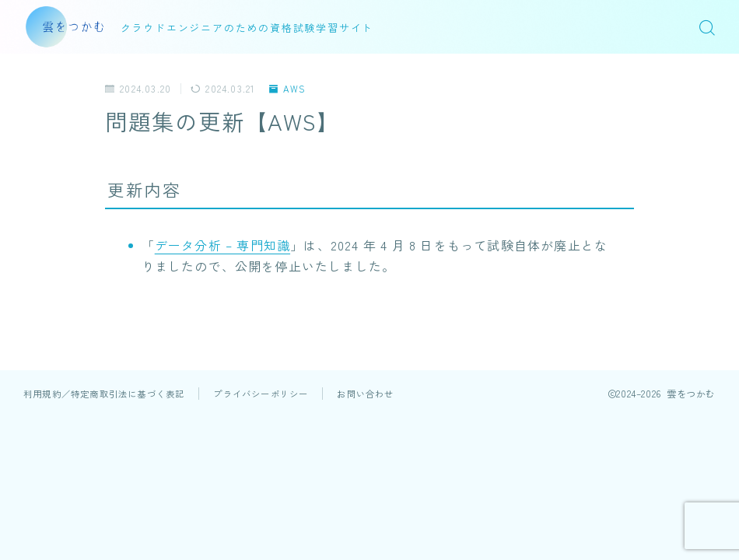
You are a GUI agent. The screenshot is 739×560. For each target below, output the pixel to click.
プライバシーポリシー (261, 393)
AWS (288, 88)
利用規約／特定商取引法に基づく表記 (104, 393)
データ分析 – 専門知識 (222, 245)
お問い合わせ (365, 393)
